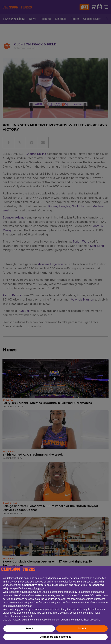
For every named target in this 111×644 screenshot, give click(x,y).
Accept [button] (82, 628)
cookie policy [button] (37, 588)
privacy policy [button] (17, 582)
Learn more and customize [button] (55, 637)
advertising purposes (93, 599)
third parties (65, 592)
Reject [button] (29, 628)
